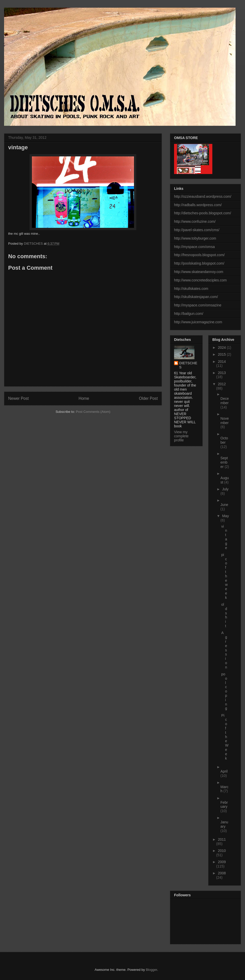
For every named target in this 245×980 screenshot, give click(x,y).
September (224, 462)
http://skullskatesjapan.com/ (196, 297)
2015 (222, 354)
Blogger (151, 970)
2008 (222, 873)
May (225, 516)
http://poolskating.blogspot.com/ (199, 263)
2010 (222, 851)
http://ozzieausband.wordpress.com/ (203, 196)
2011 (222, 839)
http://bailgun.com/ (189, 314)
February (224, 805)
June (224, 505)
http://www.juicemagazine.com (198, 322)
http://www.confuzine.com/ (195, 221)
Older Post (148, 398)
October (224, 440)
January (224, 824)
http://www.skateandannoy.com (199, 272)
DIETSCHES (188, 365)
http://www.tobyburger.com (195, 238)
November (225, 421)
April (224, 771)
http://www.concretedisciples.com (200, 280)
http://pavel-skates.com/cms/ (197, 230)
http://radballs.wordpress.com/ (198, 205)
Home (84, 398)
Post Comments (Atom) (93, 412)
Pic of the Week (225, 737)
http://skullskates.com (191, 289)
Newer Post (19, 398)
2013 (222, 373)
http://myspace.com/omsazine (198, 305)
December (225, 401)
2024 (222, 348)
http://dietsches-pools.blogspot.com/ (203, 213)
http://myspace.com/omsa (194, 247)
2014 (222, 362)
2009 (222, 862)
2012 (222, 384)
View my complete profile (181, 436)
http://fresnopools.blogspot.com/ (199, 255)
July (225, 489)
